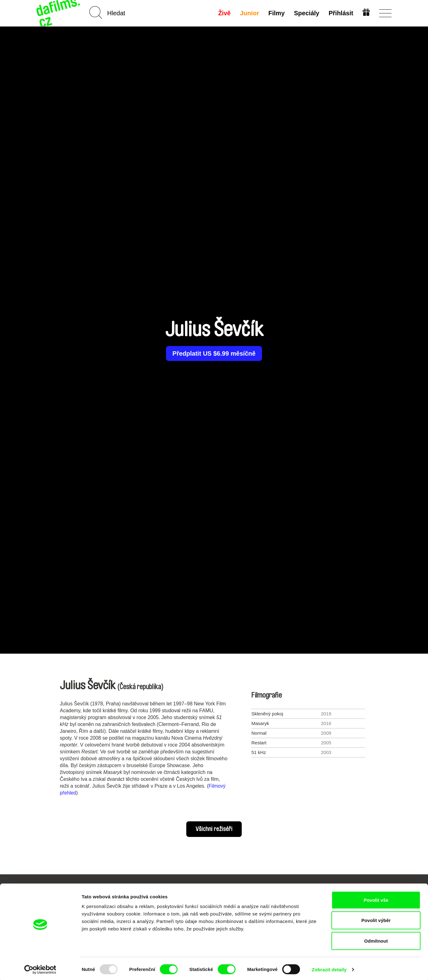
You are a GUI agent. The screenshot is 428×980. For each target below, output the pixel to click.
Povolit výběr (376, 919)
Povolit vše (376, 898)
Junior (249, 13)
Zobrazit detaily (329, 968)
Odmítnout (376, 939)
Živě (224, 13)
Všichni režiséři (214, 829)
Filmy (276, 13)
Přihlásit (340, 13)
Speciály (306, 13)
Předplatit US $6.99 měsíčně (214, 353)
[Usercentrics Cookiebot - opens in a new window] (40, 968)
